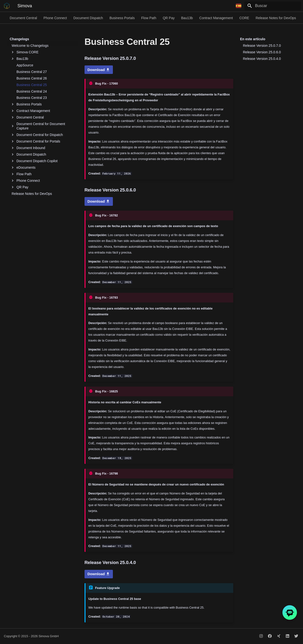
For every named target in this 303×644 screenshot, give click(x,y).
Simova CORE (25, 52)
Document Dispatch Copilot (35, 161)
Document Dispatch (88, 18)
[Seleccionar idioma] (239, 6)
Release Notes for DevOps (276, 18)
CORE (244, 18)
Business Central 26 (32, 78)
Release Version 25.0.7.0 (262, 46)
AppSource (25, 65)
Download (99, 70)
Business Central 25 (32, 85)
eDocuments (24, 167)
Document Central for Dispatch (37, 135)
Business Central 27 (32, 72)
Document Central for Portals (36, 141)
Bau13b (187, 18)
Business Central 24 (32, 91)
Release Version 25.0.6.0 (262, 52)
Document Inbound (28, 148)
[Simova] (7, 6)
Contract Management (216, 18)
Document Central (23, 18)
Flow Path (149, 18)
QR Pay (169, 18)
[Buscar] (273, 6)
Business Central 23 (32, 98)
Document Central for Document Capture (38, 126)
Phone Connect (55, 18)
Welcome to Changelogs (30, 46)
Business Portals (122, 18)
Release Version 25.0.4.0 (262, 59)
